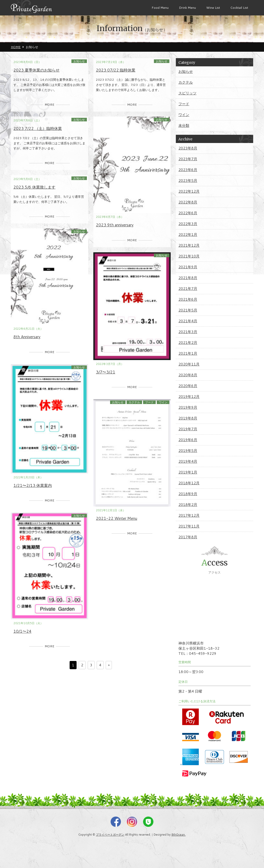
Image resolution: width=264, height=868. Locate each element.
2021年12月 (189, 245)
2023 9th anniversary (115, 225)
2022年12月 (189, 191)
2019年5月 (188, 451)
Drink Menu (187, 8)
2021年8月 (188, 278)
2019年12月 (189, 397)
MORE (49, 105)
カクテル (134, 402)
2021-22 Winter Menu (117, 518)
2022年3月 (188, 224)
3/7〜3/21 (106, 372)
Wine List (213, 8)
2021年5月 (188, 310)
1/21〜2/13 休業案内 (33, 485)
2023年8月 (188, 148)
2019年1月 (188, 472)
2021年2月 (188, 343)
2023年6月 (188, 170)
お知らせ (79, 61)
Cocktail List (239, 8)
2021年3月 (188, 332)
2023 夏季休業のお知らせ (36, 70)
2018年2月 (188, 505)
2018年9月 (188, 494)
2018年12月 (189, 483)
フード (149, 402)
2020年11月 (189, 364)
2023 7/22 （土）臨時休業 (38, 128)
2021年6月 (188, 299)
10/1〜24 (22, 631)
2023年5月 (188, 181)
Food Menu (160, 8)
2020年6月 (188, 386)
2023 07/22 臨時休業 (116, 70)
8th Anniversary (27, 337)
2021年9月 (188, 267)
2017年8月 (188, 537)
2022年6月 (188, 213)
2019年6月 (188, 440)
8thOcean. (179, 835)
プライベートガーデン (110, 835)
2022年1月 (188, 235)
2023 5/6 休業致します (34, 187)
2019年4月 (188, 461)
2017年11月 (189, 526)
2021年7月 (188, 289)
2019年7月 (188, 429)
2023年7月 (188, 159)
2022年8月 (188, 202)
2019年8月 (188, 418)
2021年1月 (188, 353)
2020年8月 (188, 375)
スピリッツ (187, 93)
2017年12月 (189, 515)
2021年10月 (189, 256)
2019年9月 (188, 407)
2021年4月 (188, 321)
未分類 (184, 126)
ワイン (163, 402)
